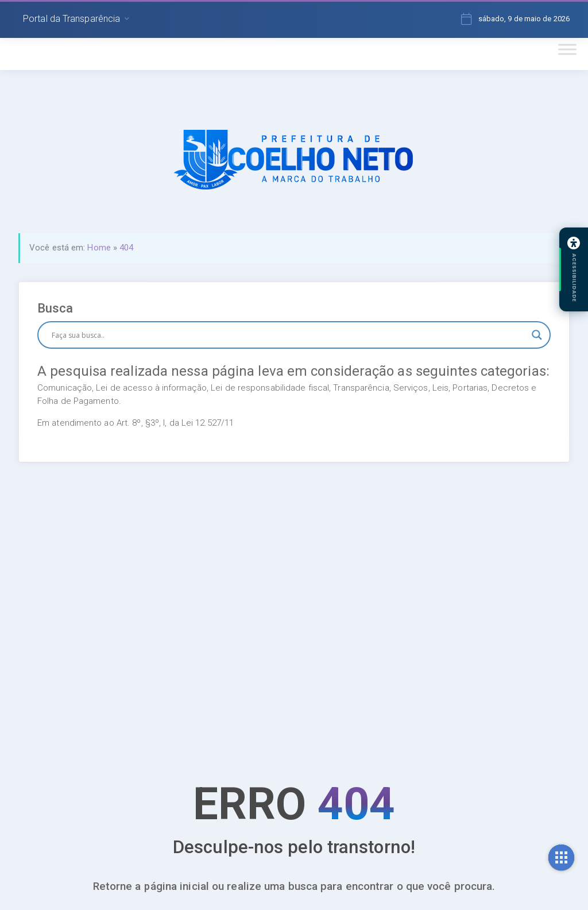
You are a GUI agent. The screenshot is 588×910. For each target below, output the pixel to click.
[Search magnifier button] (537, 335)
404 (126, 248)
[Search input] (289, 335)
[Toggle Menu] (567, 49)
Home (99, 248)
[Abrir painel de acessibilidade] (574, 269)
